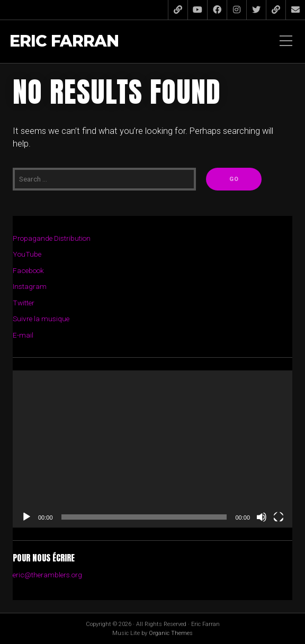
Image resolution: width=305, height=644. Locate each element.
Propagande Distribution (52, 238)
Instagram (30, 286)
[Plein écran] (279, 517)
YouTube (27, 254)
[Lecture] (26, 517)
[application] (152, 449)
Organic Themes (171, 633)
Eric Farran (64, 42)
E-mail (23, 335)
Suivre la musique (41, 319)
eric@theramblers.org (47, 575)
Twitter (24, 303)
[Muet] (262, 517)
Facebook (28, 270)
